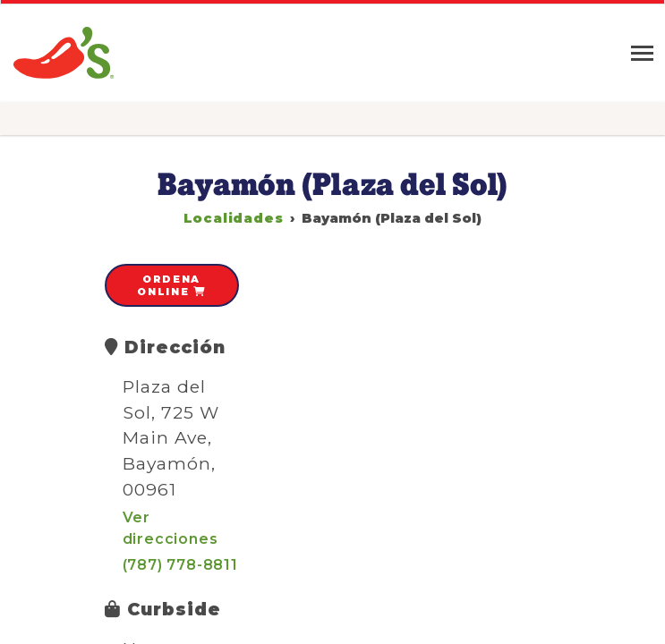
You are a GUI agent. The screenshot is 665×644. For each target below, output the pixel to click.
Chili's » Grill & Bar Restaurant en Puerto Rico (65, 53)
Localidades (234, 218)
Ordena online (171, 285)
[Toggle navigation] (642, 53)
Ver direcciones (171, 528)
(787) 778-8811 (180, 565)
